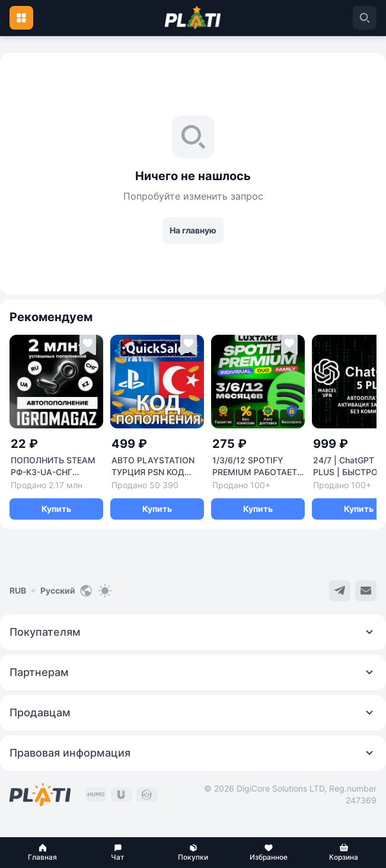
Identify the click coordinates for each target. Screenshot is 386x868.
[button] (42, 853)
